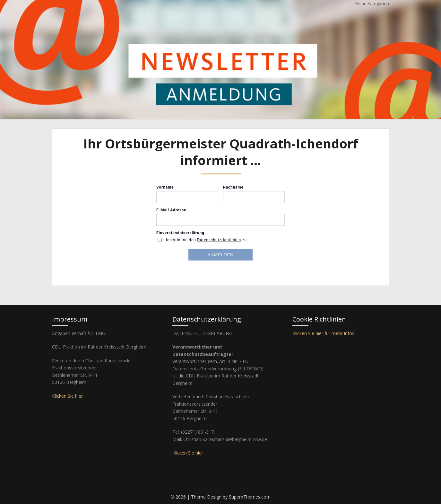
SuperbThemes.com (250, 497)
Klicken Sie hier (67, 396)
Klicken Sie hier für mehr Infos (323, 333)
